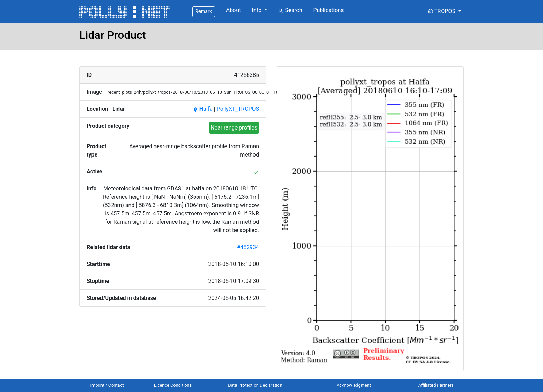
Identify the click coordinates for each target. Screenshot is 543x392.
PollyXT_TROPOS (238, 109)
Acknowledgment (354, 385)
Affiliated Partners (436, 385)
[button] (444, 11)
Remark (204, 11)
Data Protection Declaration (255, 385)
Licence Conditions (173, 385)
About (234, 10)
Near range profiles (234, 128)
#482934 (248, 247)
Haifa (203, 109)
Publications (328, 10)
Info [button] (257, 10)
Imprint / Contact (107, 385)
